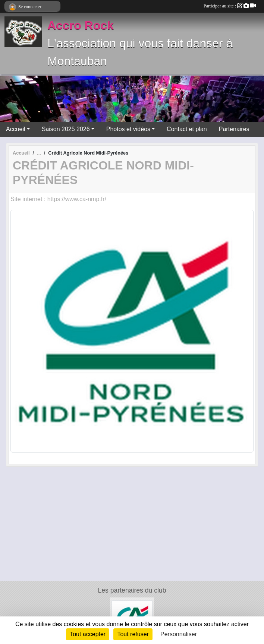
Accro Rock (81, 25)
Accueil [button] (16, 129)
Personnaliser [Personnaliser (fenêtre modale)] (179, 634)
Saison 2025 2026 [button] (66, 129)
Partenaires (234, 129)
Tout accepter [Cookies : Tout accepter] (88, 634)
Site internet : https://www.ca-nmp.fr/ (58, 199)
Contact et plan (187, 129)
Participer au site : (230, 6)
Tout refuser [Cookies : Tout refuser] (133, 634)
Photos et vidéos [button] (128, 129)
